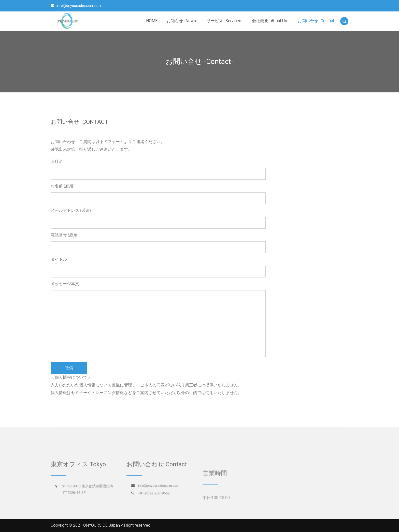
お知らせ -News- (182, 21)
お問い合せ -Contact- (317, 21)
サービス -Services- (225, 21)
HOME (152, 21)
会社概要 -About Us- (270, 21)
